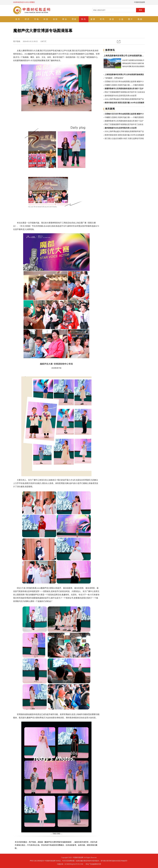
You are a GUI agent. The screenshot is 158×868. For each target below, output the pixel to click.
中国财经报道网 (78, 858)
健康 (93, 19)
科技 (46, 19)
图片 (131, 19)
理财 (74, 19)
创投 (56, 19)
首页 (18, 19)
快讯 (84, 19)
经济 (27, 19)
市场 (37, 19)
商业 (65, 19)
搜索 (140, 10)
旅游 (112, 19)
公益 (121, 19)
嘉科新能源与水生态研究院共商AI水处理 (121, 96)
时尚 (102, 19)
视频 (140, 19)
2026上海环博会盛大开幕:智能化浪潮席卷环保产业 (124, 99)
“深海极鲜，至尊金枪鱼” (114, 78)
